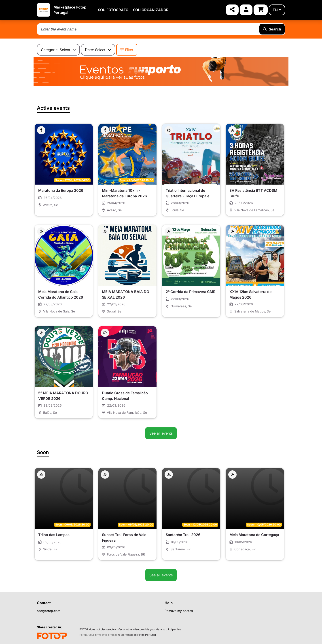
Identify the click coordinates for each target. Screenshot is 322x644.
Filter (127, 50)
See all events (161, 433)
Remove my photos (179, 611)
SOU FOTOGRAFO (113, 10)
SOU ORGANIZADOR (151, 10)
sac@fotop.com (49, 611)
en (277, 10)
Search (272, 29)
